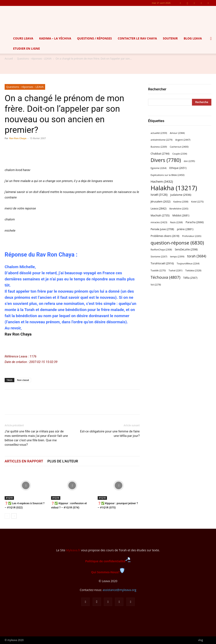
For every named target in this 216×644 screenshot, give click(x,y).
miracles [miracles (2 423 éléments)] (159, 222)
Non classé (23, 380)
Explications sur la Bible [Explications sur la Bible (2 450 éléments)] (167, 175)
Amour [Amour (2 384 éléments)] (177, 133)
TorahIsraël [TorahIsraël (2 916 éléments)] (162, 263)
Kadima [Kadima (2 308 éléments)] (181, 202)
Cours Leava (23, 38)
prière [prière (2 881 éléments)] (185, 229)
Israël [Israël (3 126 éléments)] (159, 195)
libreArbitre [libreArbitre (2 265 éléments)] (179, 209)
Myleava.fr (73, 550)
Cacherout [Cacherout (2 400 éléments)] (179, 147)
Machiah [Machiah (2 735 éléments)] (160, 215)
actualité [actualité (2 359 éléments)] (159, 133)
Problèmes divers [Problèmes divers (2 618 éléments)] (165, 236)
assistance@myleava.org (119, 590)
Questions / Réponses (94, 38)
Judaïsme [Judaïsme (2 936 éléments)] (181, 195)
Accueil (9, 59)
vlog (200, 640)
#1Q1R (9, 498)
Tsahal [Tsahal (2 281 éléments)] (175, 270)
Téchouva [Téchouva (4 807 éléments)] (165, 277)
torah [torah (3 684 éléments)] (197, 256)
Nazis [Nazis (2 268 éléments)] (176, 222)
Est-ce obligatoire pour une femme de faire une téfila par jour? (110, 434)
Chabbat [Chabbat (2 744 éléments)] (160, 154)
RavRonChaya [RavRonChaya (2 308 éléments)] (161, 250)
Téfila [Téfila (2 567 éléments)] (190, 278)
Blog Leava (193, 38)
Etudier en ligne (26, 48)
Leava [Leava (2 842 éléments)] (159, 208)
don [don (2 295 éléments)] (189, 161)
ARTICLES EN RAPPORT (24, 461)
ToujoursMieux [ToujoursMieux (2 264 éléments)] (188, 264)
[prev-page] (7, 516)
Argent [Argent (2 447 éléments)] (183, 140)
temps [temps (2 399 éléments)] (177, 256)
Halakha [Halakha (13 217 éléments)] (174, 188)
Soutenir (170, 38)
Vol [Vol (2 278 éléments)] (156, 285)
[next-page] (14, 516)
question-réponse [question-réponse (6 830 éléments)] (177, 243)
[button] (211, 39)
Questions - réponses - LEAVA (34, 59)
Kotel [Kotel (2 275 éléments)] (197, 202)
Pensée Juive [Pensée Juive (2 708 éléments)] (162, 229)
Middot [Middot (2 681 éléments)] (181, 215)
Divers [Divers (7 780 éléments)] (166, 160)
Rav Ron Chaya (18, 138)
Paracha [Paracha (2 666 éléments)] (195, 222)
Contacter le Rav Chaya (137, 38)
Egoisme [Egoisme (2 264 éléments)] (159, 168)
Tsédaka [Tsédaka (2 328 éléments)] (193, 270)
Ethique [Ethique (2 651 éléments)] (178, 168)
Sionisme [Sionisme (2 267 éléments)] (159, 257)
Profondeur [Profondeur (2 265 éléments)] (192, 236)
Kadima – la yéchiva (55, 38)
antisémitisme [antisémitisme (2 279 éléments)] (161, 140)
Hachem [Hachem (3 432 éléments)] (162, 181)
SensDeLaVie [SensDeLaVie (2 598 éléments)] (186, 249)
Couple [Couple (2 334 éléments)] (180, 154)
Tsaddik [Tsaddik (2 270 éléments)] (158, 270)
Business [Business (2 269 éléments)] (159, 147)
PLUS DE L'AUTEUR (63, 461)
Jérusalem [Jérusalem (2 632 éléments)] (161, 202)
